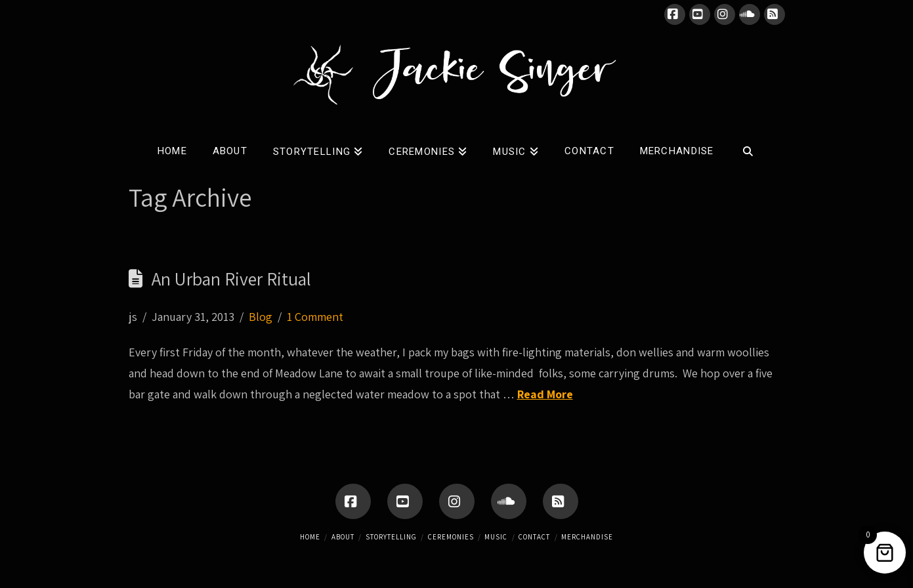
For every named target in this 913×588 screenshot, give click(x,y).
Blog (261, 317)
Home (310, 537)
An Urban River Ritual (231, 279)
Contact (534, 537)
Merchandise (587, 537)
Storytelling (391, 537)
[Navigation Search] (747, 148)
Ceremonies (451, 537)
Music (496, 537)
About (343, 537)
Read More (545, 394)
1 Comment (315, 317)
